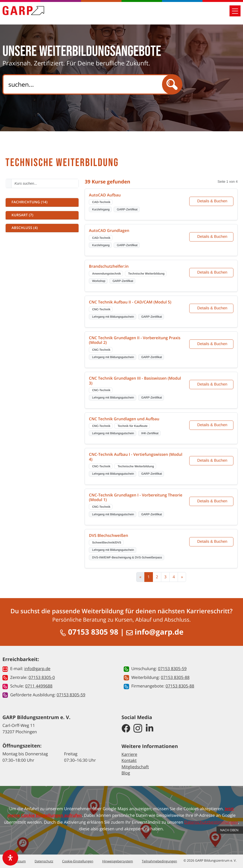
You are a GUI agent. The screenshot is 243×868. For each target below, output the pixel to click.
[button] (42, 202)
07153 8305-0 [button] (42, 677)
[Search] (87, 84)
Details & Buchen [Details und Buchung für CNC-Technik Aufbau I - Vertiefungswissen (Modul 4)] (212, 461)
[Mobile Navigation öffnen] (235, 13)
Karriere (129, 754)
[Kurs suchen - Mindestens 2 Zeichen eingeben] (45, 183)
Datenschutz (44, 861)
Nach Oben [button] (230, 830)
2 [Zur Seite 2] (157, 577)
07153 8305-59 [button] (71, 695)
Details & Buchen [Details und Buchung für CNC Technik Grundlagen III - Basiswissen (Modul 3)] (212, 384)
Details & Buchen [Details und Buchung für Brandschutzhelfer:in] (212, 272)
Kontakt (129, 760)
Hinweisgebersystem (118, 861)
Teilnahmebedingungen (159, 861)
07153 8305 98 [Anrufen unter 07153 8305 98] (90, 632)
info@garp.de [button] (37, 669)
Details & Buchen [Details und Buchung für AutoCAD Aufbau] (212, 201)
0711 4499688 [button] (39, 686)
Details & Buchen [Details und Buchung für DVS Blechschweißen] (212, 542)
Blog (126, 773)
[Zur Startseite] (23, 13)
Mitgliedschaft (135, 767)
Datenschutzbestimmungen (211, 822)
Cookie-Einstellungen (78, 861)
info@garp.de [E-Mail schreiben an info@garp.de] (155, 632)
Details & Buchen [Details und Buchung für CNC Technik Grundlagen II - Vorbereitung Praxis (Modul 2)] (212, 344)
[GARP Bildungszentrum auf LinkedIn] (150, 729)
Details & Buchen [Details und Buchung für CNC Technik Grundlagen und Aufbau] (212, 425)
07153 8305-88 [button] (175, 677)
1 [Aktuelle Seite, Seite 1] (149, 577)
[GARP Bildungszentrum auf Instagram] (138, 729)
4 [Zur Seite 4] (174, 577)
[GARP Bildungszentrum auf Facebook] (126, 729)
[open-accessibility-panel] (10, 858)
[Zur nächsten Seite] (182, 577)
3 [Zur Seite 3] (165, 577)
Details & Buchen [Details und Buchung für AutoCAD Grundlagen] (212, 237)
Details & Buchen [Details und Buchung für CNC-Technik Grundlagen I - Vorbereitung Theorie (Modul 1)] (212, 501)
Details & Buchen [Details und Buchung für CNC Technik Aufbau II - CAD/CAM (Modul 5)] (212, 308)
